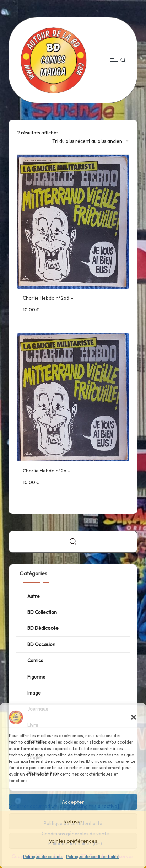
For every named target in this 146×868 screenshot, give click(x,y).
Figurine (36, 677)
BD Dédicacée (43, 628)
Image (34, 693)
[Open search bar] (73, 542)
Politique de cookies (43, 856)
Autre (34, 596)
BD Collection (42, 612)
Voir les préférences (73, 841)
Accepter (73, 802)
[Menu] (114, 60)
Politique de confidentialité (93, 856)
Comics (35, 660)
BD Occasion (41, 644)
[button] (134, 717)
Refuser (73, 821)
